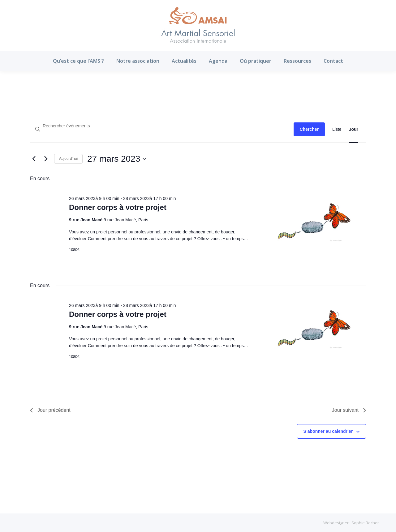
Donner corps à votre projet (118, 207)
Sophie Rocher (365, 523)
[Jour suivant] (46, 159)
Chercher (309, 129)
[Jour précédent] (34, 159)
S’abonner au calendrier (328, 431)
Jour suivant (349, 410)
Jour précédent (50, 410)
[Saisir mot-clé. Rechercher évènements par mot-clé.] (162, 126)
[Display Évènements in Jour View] (354, 129)
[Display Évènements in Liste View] (337, 129)
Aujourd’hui (68, 159)
